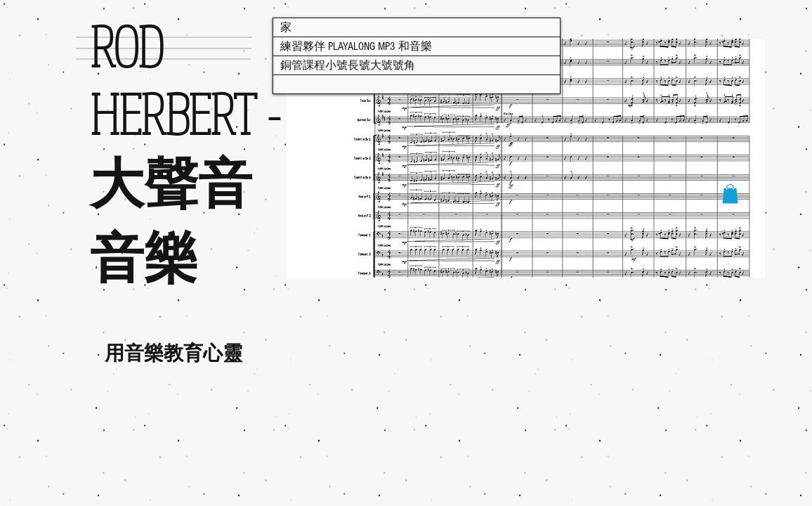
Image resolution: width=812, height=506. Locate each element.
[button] (730, 194)
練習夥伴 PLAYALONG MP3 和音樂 (356, 46)
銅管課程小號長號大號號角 (348, 65)
